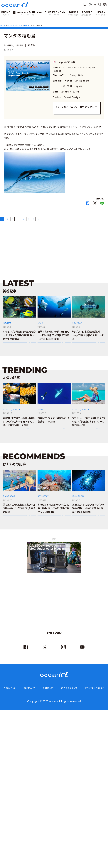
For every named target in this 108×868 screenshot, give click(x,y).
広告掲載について (69, 685)
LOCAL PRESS (78, 493)
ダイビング (6, 15)
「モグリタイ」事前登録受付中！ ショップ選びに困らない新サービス (88, 332)
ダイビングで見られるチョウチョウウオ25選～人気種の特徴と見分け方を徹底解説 (19, 332)
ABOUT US (10, 685)
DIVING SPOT (43, 493)
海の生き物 (7, 320)
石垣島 (27, 25)
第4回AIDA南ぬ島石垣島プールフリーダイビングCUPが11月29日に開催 (19, 505)
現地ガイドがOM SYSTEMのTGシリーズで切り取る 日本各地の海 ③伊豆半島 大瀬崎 (19, 418)
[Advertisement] (54, 243)
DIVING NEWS (9, 493)
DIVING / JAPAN (14, 45)
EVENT (40, 320)
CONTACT (48, 685)
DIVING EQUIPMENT (12, 406)
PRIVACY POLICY (95, 685)
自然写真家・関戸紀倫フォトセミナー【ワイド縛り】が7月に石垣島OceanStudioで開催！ (53, 332)
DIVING (41, 406)
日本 (20, 25)
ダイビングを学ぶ (101, 15)
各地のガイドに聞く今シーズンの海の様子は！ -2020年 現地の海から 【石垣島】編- (53, 505)
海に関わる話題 (73, 15)
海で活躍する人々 (87, 15)
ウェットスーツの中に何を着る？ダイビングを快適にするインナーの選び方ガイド (88, 418)
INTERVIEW (77, 320)
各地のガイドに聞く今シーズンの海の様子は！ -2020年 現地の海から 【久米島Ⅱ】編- (88, 505)
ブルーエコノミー (55, 15)
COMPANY (29, 685)
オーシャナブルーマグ (27, 15)
